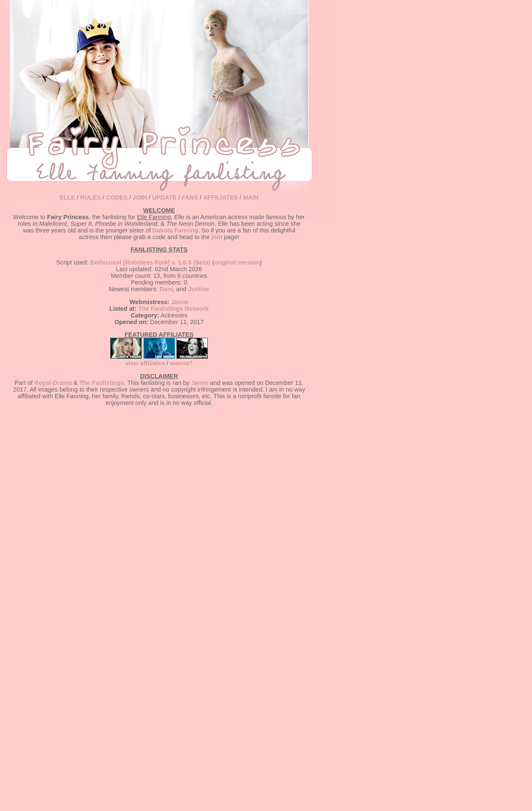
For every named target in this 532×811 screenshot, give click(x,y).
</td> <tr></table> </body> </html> (159, 491)
